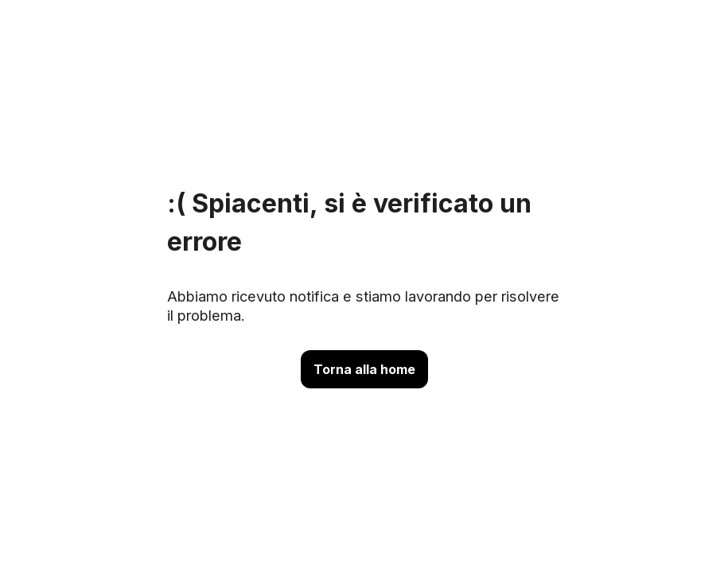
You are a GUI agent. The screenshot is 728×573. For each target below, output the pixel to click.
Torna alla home (364, 369)
